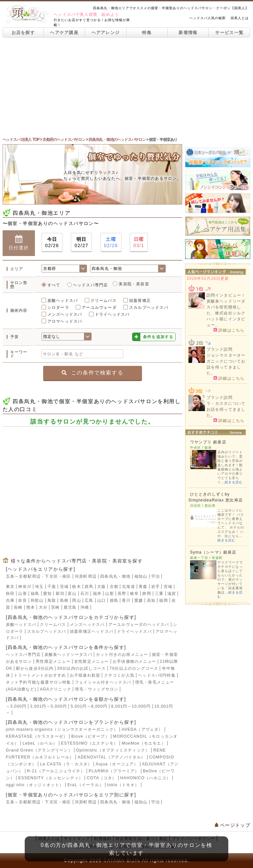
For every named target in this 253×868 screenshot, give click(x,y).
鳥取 (52, 600)
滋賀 (172, 594)
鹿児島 (70, 607)
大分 (43, 607)
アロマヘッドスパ (65, 321)
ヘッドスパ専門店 (91, 285)
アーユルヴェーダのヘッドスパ (139, 625)
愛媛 (139, 600)
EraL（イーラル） (85, 785)
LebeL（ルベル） (40, 743)
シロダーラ (58, 307)
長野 (122, 594)
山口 (101, 600)
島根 (64, 600)
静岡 (147, 594)
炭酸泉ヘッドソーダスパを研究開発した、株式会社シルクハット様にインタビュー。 (226, 313)
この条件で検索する (92, 373)
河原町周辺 (86, 576)
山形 (22, 594)
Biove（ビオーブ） (90, 736)
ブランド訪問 (220, 349)
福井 (97, 594)
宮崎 (55, 607)
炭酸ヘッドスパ (63, 301)
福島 (35, 594)
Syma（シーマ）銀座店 (213, 552)
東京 (10, 587)
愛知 (47, 594)
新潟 (60, 594)
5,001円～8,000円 (89, 706)
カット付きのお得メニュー (122, 655)
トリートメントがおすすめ (40, 675)
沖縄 (85, 607)
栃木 (76, 587)
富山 (72, 594)
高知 (151, 600)
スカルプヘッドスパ (149, 307)
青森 (143, 587)
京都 (114, 587)
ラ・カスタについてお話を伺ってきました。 (226, 409)
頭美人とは (240, 18)
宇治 (155, 576)
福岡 (163, 600)
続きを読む (234, 482)
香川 (126, 600)
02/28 (111, 242)
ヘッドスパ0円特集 (157, 675)
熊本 (31, 607)
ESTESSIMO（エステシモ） (89, 743)
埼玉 (39, 587)
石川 (85, 594)
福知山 (141, 576)
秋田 (10, 594)
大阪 (101, 587)
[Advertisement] (126, 87)
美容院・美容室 (134, 284)
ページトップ (233, 825)
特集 (147, 32)
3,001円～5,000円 (48, 706)
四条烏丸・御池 (115, 576)
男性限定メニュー (53, 661)
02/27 (81, 242)
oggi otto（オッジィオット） (35, 785)
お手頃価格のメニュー (134, 661)
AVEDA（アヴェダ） (142, 729)
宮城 (168, 587)
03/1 (139, 242)
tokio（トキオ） (123, 785)
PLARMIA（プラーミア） (114, 771)
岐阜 (134, 594)
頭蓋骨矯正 (140, 301)
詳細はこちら (229, 330)
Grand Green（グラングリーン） (39, 750)
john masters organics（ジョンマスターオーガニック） (62, 729)
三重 (159, 594)
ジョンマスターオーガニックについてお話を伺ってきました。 (226, 364)
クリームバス (104, 301)
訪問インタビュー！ (226, 295)
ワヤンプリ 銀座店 (208, 442)
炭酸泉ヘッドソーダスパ (68, 655)
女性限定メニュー (92, 661)
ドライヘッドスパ (112, 314)
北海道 (128, 587)
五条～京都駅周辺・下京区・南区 (39, 576)
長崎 (18, 607)
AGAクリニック (56, 689)
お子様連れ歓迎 (85, 675)
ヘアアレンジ (106, 32)
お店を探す (23, 32)
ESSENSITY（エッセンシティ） (51, 778)
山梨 (109, 594)
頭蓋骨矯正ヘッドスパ (92, 631)
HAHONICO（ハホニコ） (145, 778)
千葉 (52, 587)
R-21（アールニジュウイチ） (56, 771)
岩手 (155, 587)
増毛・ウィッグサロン (97, 689)
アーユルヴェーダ (99, 307)
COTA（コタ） (102, 778)
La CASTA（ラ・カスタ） (66, 764)
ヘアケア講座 (64, 32)
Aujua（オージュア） (117, 764)
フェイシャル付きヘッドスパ (103, 682)
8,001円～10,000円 (131, 706)
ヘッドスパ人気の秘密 (208, 18)
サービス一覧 (229, 32)
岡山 (76, 600)
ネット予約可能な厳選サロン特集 (39, 682)
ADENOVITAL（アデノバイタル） (112, 757)
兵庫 (10, 600)
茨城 (64, 587)
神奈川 (25, 587)
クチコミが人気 (119, 675)
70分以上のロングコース (134, 668)
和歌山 (37, 600)
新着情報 (188, 32)
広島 (89, 600)
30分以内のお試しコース (82, 668)
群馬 (89, 587)
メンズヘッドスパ (65, 314)
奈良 (22, 600)
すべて (54, 285)
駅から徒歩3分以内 (35, 668)
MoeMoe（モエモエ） (144, 743)
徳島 (114, 600)
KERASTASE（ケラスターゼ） (37, 736)
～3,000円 (16, 706)
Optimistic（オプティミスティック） (113, 750)
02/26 (52, 242)
